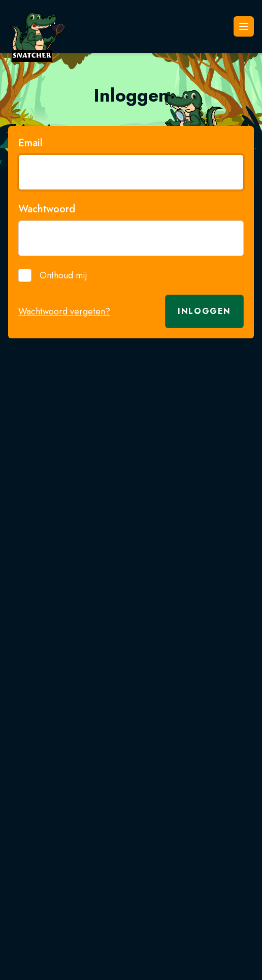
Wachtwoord (47, 209)
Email (30, 143)
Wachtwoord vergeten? (64, 311)
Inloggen (204, 311)
